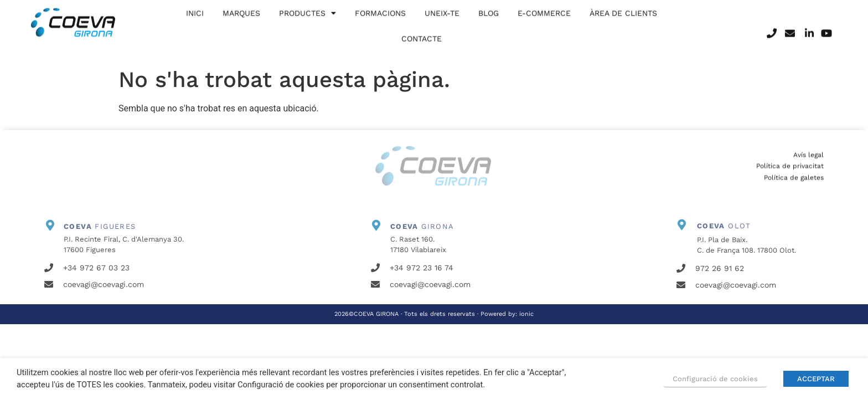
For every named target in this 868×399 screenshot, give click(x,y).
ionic (526, 314)
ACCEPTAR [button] (816, 379)
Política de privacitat (790, 174)
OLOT (724, 226)
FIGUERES (100, 226)
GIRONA (422, 226)
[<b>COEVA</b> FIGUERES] (50, 226)
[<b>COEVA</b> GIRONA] (376, 226)
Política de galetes (794, 186)
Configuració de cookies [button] (715, 379)
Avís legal (808, 163)
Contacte (422, 33)
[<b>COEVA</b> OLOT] (682, 225)
